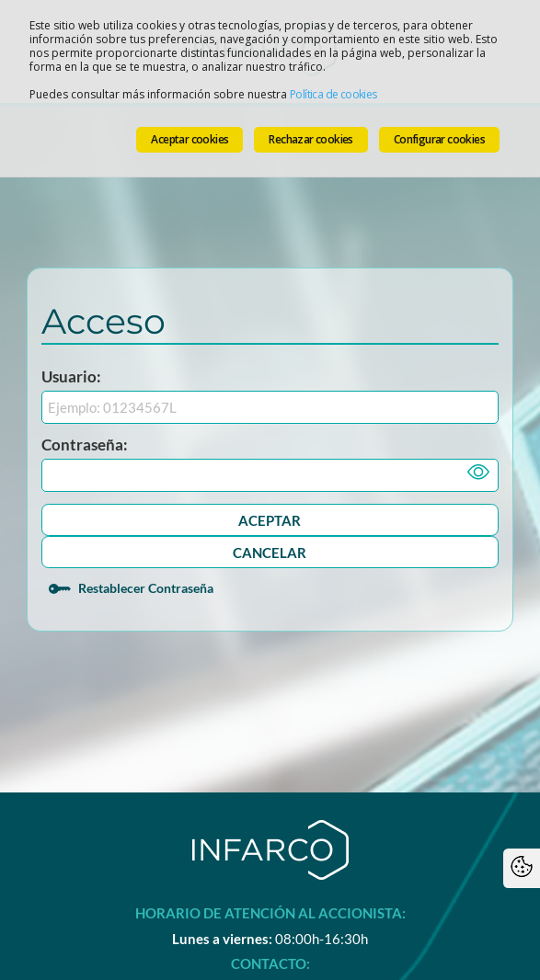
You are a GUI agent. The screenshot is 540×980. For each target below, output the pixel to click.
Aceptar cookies (190, 139)
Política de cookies (333, 94)
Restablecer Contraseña (146, 588)
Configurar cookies (439, 139)
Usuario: (71, 376)
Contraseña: (85, 444)
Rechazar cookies (310, 139)
